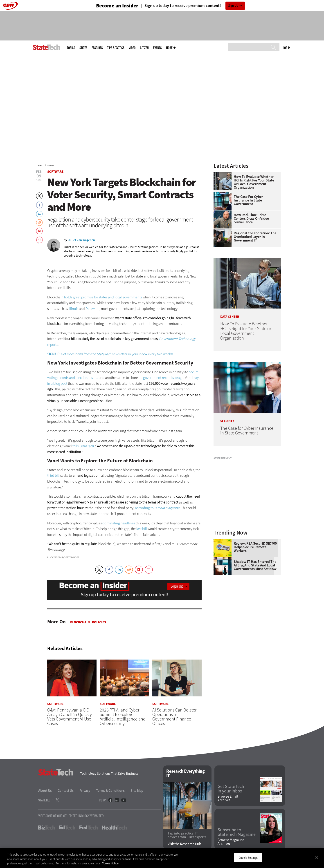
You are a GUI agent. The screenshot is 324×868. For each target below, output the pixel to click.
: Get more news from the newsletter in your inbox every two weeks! (110, 354)
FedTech (89, 828)
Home (40, 166)
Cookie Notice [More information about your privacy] (110, 863)
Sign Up (233, 6)
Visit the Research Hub (184, 844)
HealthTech (114, 828)
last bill (142, 529)
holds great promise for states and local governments (103, 297)
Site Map (137, 791)
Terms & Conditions (110, 791)
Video (132, 48)
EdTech (67, 828)
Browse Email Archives (228, 799)
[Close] (317, 857)
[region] (162, 858)
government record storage (163, 378)
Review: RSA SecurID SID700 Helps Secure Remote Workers (255, 547)
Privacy (85, 791)
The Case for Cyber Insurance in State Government (248, 200)
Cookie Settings (248, 858)
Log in (287, 48)
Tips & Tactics (116, 48)
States (83, 48)
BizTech (47, 828)
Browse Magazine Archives (231, 842)
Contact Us (66, 791)
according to (157, 508)
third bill (53, 475)
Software (51, 166)
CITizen (144, 48)
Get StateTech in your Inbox (231, 789)
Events (157, 48)
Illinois (73, 309)
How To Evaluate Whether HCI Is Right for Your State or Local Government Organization (254, 182)
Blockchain (80, 622)
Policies (99, 622)
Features (97, 48)
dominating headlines (119, 523)
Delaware (92, 309)
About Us (45, 791)
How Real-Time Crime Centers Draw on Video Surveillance (251, 219)
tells (83, 446)
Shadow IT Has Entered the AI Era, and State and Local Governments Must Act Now (255, 565)
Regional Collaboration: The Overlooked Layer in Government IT (255, 237)
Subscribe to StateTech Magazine (237, 832)
